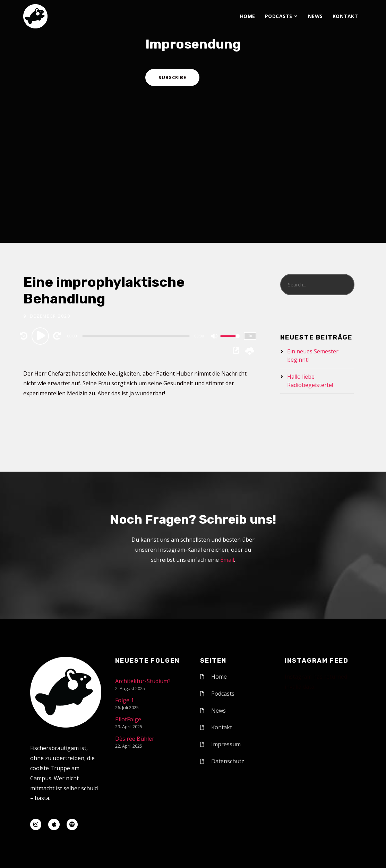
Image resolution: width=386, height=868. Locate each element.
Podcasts (279, 16)
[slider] (136, 336)
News (315, 16)
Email (227, 560)
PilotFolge (128, 719)
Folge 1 (125, 700)
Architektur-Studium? (143, 681)
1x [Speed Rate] (250, 336)
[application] (137, 336)
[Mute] (215, 337)
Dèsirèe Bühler (135, 739)
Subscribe (172, 77)
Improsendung (193, 44)
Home (248, 16)
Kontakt (345, 16)
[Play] (41, 336)
